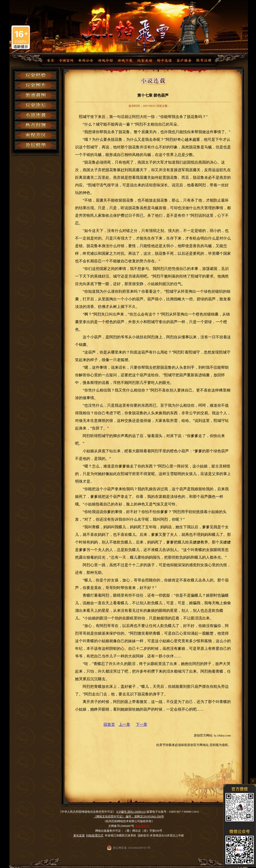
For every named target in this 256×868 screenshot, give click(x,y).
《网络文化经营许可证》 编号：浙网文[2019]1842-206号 (129, 816)
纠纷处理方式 (95, 835)
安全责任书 (142, 826)
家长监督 (79, 835)
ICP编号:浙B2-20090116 (131, 812)
